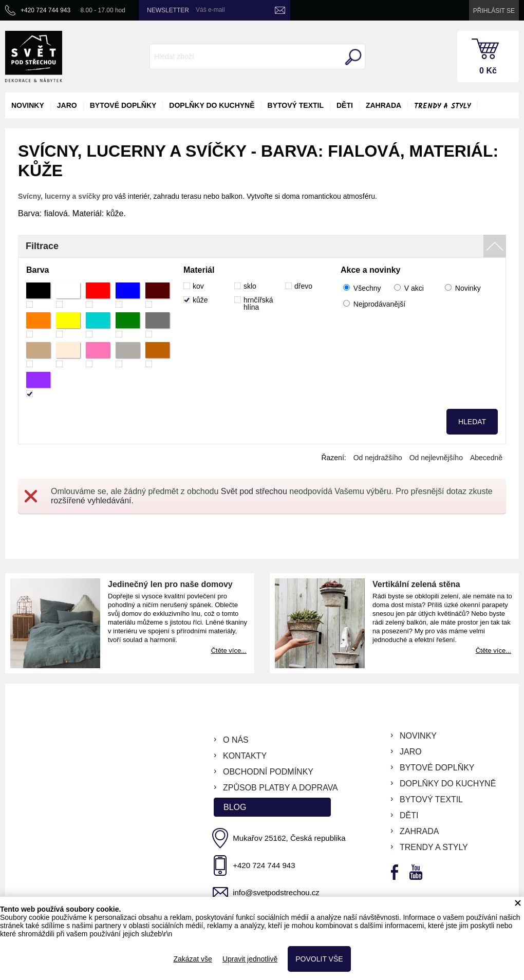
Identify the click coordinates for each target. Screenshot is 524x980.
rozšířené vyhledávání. (92, 501)
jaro (67, 105)
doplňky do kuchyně (212, 105)
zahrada (383, 105)
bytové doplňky (123, 105)
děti (345, 105)
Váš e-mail (210, 10)
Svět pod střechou (254, 491)
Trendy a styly (442, 106)
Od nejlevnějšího (436, 458)
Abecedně (486, 458)
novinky (28, 105)
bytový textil (296, 105)
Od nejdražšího (378, 458)
